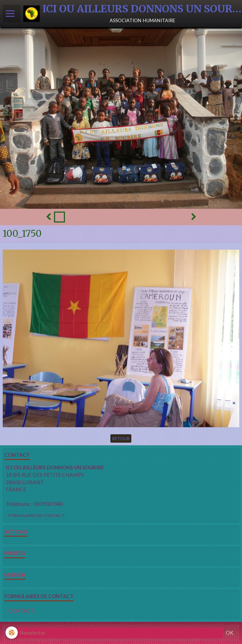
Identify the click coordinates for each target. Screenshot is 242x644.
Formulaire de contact (36, 515)
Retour (121, 438)
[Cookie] (12, 633)
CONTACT (21, 611)
